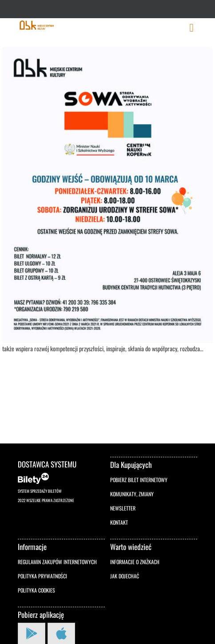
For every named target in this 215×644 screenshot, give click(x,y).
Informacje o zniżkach (135, 562)
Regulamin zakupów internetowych (57, 562)
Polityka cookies (36, 590)
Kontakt (119, 522)
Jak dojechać (125, 576)
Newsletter (123, 508)
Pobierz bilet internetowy (139, 480)
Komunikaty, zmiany (132, 494)
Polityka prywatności (42, 576)
